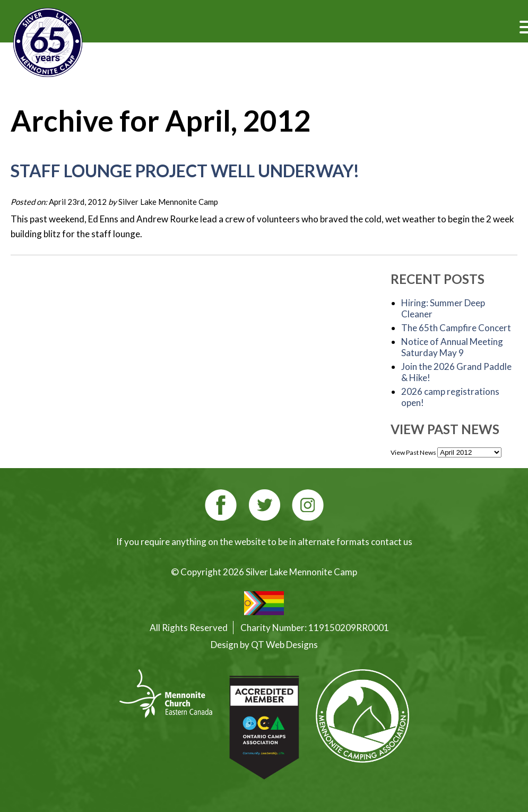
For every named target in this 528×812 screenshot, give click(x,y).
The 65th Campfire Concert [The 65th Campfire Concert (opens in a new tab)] (456, 328)
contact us (392, 542)
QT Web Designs (284, 645)
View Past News (413, 452)
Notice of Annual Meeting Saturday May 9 (452, 347)
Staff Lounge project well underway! (185, 171)
